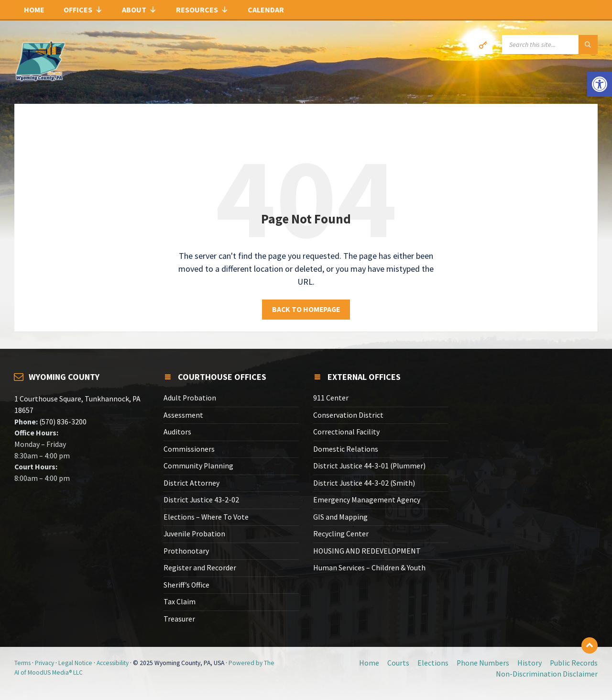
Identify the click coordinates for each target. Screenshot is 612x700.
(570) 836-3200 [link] (62, 422)
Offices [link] (83, 10)
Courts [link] (398, 663)
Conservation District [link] (348, 415)
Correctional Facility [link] (346, 432)
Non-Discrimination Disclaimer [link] (547, 674)
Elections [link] (433, 663)
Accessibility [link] (113, 663)
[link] (600, 84)
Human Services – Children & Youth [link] (369, 568)
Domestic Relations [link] (346, 449)
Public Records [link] (574, 663)
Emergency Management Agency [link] (367, 500)
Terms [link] (22, 663)
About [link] (139, 10)
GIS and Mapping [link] (340, 517)
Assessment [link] (183, 415)
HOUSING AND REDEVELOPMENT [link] (367, 551)
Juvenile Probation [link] (194, 534)
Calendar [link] (266, 10)
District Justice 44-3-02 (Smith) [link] (364, 483)
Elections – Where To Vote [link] (206, 517)
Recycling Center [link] (341, 534)
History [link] (530, 663)
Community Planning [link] (198, 466)
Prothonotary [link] (186, 551)
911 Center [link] (331, 398)
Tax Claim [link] (180, 602)
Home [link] (34, 10)
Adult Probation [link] (190, 398)
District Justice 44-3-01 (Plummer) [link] (369, 466)
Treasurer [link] (179, 619)
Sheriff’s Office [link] (186, 585)
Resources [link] (202, 10)
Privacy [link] (44, 663)
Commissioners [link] (189, 449)
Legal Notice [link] (75, 663)
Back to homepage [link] (306, 309)
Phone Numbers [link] (483, 663)
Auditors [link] (177, 432)
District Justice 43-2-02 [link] (201, 500)
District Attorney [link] (191, 483)
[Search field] (550, 44)
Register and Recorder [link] (200, 568)
